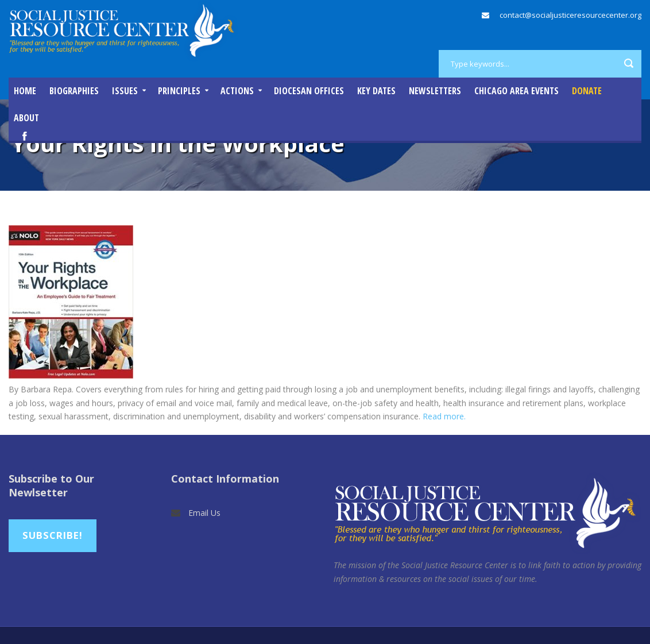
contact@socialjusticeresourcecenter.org (570, 15)
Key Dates (376, 91)
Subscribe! (53, 535)
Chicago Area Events (516, 91)
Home (25, 91)
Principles (179, 91)
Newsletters (435, 91)
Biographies (74, 91)
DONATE (587, 91)
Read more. (444, 416)
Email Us (204, 513)
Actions (237, 91)
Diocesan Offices (309, 91)
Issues (125, 91)
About (26, 118)
